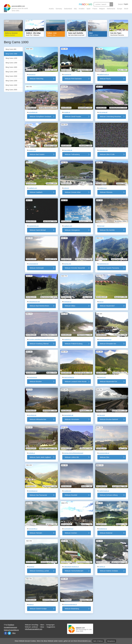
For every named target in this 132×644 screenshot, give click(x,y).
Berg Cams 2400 (11, 85)
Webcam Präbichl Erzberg (74, 344)
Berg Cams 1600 (11, 67)
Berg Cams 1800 (11, 72)
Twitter (9, 633)
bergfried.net (33, 415)
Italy (75, 9)
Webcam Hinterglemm (72, 230)
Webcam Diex (105, 457)
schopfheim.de (33, 112)
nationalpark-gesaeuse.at (71, 567)
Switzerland (68, 9)
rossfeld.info (68, 491)
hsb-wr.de (102, 415)
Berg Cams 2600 (11, 90)
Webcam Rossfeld (71, 495)
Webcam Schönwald (37, 268)
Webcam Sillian (70, 306)
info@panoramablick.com (34, 629)
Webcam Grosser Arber (73, 192)
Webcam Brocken (36, 382)
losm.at (101, 302)
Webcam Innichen (71, 533)
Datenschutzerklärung (11, 630)
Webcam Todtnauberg (72, 154)
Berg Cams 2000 (11, 76)
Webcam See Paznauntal (38, 495)
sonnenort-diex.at (104, 453)
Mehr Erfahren (98, 641)
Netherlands (111, 9)
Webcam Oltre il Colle (107, 154)
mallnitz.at (102, 567)
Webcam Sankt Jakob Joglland (40, 457)
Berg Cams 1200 (11, 58)
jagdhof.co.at (103, 188)
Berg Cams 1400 (11, 63)
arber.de (66, 188)
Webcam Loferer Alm (72, 457)
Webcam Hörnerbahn (72, 419)
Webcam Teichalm (36, 533)
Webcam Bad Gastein (37, 154)
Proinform (11, 625)
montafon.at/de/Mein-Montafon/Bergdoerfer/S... (43, 340)
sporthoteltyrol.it (69, 529)
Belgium (102, 9)
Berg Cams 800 (11, 49)
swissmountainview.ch (70, 605)
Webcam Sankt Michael (38, 230)
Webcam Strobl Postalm (73, 117)
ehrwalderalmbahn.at (105, 340)
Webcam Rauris (105, 79)
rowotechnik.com (34, 226)
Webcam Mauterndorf (107, 306)
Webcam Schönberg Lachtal (39, 571)
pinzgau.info (68, 264)
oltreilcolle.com (103, 150)
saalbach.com (33, 188)
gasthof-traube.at (104, 491)
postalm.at (67, 112)
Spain (89, 9)
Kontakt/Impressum (11, 627)
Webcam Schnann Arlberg (109, 495)
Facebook (6, 633)
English (126, 4)
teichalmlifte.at (33, 529)
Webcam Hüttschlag (36, 79)
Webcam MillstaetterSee (38, 419)
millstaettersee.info (34, 302)
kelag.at (31, 605)
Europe (120, 9)
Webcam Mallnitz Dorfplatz (109, 571)
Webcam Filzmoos (106, 192)
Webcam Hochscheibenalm (74, 571)
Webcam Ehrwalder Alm (108, 344)
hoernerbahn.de (69, 415)
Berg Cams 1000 (11, 54)
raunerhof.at (68, 75)
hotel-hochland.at (69, 377)
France (95, 9)
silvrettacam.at (33, 491)
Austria (51, 9)
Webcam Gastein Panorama (109, 268)
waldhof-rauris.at (104, 75)
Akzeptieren (111, 641)
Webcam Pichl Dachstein (73, 79)
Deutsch (120, 4)
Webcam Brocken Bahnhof (109, 419)
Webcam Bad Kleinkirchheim (39, 306)
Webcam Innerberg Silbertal (39, 344)
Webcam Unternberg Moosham (110, 117)
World (126, 9)
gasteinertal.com (104, 264)
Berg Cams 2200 (11, 81)
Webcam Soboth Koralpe (38, 609)
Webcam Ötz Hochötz (107, 230)
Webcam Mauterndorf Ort (108, 382)
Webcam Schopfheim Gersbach (40, 117)
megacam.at (68, 302)
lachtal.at (31, 567)
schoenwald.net (33, 264)
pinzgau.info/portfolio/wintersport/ (74, 453)
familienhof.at (103, 529)
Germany (59, 9)
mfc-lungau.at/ (103, 112)
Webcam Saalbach (36, 192)
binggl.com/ (102, 377)
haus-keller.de (68, 150)
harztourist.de (33, 377)
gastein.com (32, 150)
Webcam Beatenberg (72, 609)
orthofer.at (32, 453)
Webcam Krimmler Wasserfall (75, 268)
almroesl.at (32, 75)
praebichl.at (67, 340)
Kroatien (82, 9)
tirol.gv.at (102, 226)
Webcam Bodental (106, 533)
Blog (14, 633)
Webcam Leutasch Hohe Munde (76, 382)
